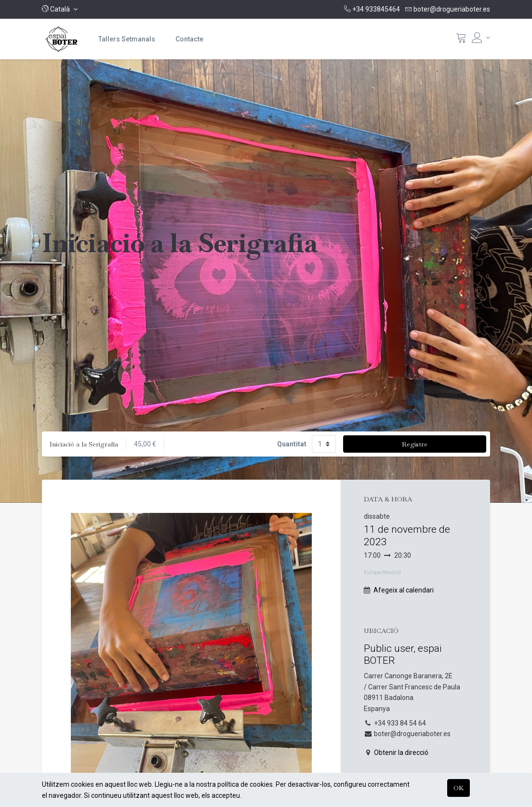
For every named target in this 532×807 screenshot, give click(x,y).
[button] (60, 9)
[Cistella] (461, 40)
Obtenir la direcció (401, 753)
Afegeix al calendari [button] (404, 590)
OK (459, 788)
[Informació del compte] (481, 38)
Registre (415, 444)
